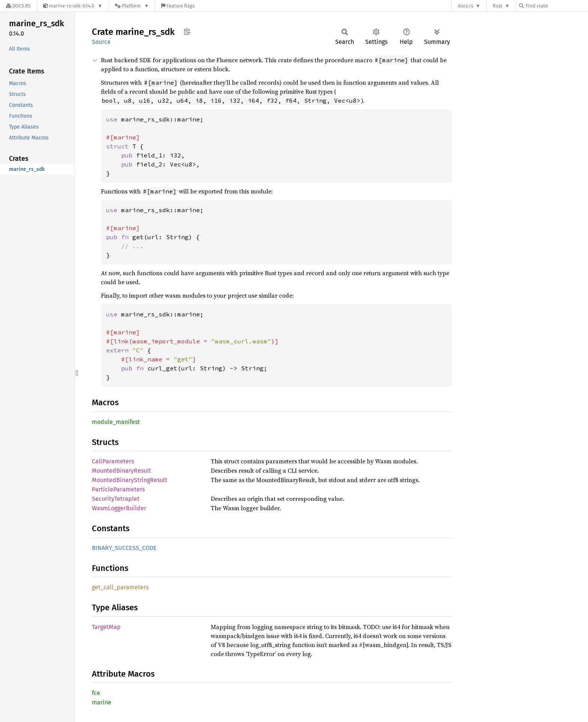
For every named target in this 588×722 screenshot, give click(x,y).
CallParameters (113, 461)
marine (102, 702)
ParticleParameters (118, 489)
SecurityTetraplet (116, 499)
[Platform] (132, 6)
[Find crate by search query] (556, 6)
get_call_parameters (120, 587)
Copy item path (187, 31)
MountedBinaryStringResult (130, 480)
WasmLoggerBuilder (119, 508)
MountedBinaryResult (121, 471)
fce (96, 693)
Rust (498, 6)
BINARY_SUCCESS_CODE (124, 548)
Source (101, 42)
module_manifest (116, 422)
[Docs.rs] (18, 6)
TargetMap (106, 627)
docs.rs (466, 6)
